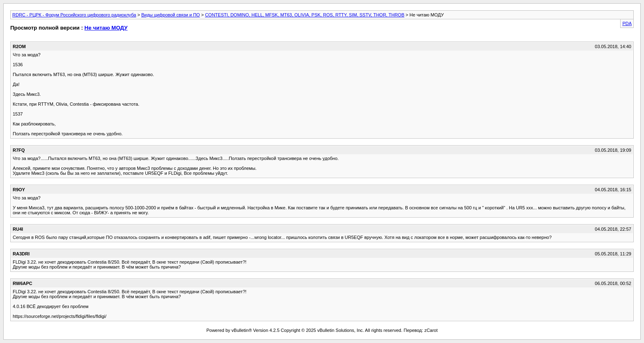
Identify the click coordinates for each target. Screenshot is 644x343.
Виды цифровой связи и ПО (171, 15)
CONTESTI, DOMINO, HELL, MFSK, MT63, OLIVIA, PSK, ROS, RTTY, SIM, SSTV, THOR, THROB (305, 15)
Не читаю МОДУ (106, 28)
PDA (627, 23)
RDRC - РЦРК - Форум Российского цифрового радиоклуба (74, 15)
